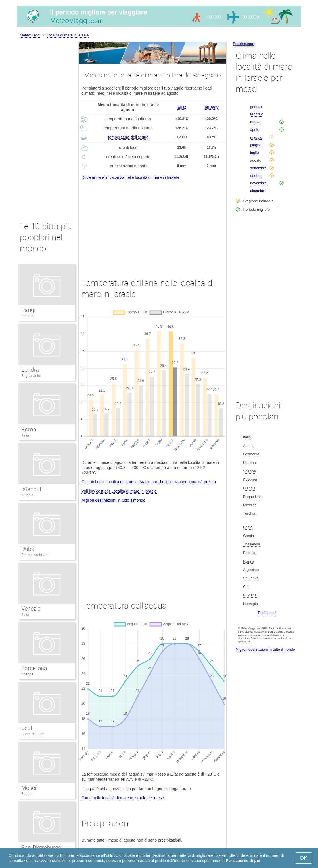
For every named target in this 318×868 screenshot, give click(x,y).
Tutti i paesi (267, 613)
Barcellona (34, 668)
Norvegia (250, 604)
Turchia (27, 495)
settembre (258, 168)
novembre (258, 183)
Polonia (249, 553)
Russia (27, 794)
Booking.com (243, 44)
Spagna (27, 674)
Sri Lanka (251, 578)
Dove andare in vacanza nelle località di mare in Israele (130, 177)
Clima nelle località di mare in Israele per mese (123, 798)
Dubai (28, 549)
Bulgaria (250, 595)
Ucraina (249, 463)
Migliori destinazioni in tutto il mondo (113, 500)
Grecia (248, 536)
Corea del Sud (33, 734)
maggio (256, 137)
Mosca (30, 788)
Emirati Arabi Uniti (36, 555)
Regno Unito (31, 376)
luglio (254, 153)
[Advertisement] (152, 224)
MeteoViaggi (30, 35)
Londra (30, 370)
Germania (251, 454)
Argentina (251, 570)
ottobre (256, 176)
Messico (250, 505)
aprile (255, 130)
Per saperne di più (243, 861)
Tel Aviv (211, 107)
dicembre (258, 191)
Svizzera (250, 480)
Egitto (248, 527)
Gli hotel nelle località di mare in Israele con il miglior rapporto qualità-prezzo (149, 482)
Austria (249, 446)
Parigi (28, 310)
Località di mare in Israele (68, 35)
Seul (27, 728)
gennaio (257, 107)
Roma (29, 429)
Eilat (182, 107)
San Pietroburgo (41, 848)
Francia (27, 316)
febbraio (257, 114)
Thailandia (252, 544)
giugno (256, 145)
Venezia (31, 609)
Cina (247, 587)
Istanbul (31, 489)
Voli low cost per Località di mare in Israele (119, 491)
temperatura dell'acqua (128, 137)
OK (304, 858)
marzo (255, 122)
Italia (25, 435)
